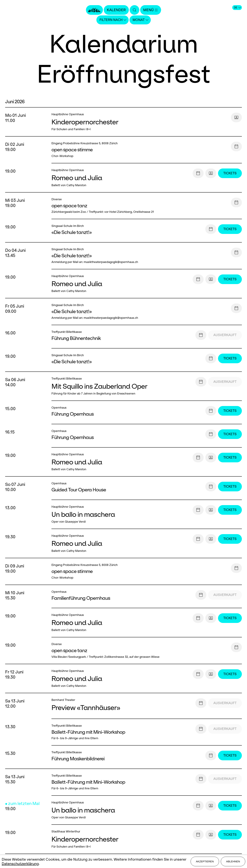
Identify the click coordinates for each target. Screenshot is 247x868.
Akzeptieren (205, 861)
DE (237, 8)
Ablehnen (233, 861)
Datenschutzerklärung (20, 864)
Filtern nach (113, 20)
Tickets (230, 173)
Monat (140, 20)
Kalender (116, 10)
